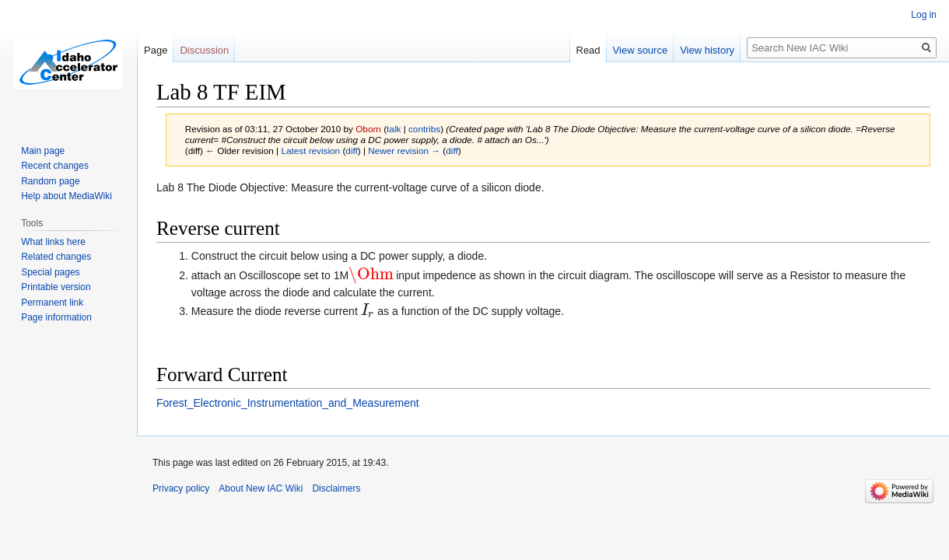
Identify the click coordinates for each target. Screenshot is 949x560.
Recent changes (55, 166)
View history (707, 50)
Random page (50, 181)
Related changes (56, 257)
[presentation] (371, 275)
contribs (424, 129)
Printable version (56, 287)
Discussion (204, 50)
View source (641, 50)
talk (394, 129)
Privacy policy (181, 488)
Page (156, 50)
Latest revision (310, 150)
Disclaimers (336, 488)
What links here (53, 242)
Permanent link (52, 303)
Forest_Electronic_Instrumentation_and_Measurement (288, 403)
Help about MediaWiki (67, 196)
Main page (43, 151)
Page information (56, 317)
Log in (924, 15)
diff (351, 150)
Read (588, 50)
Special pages (50, 272)
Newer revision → (404, 150)
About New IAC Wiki (261, 488)
